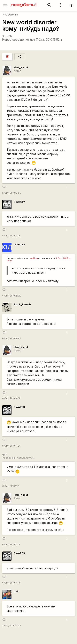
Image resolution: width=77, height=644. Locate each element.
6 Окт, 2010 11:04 (11, 446)
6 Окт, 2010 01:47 (12, 339)
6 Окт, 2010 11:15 (11, 545)
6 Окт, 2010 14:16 (11, 583)
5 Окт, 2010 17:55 (12, 193)
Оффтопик (10, 15)
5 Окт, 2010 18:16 (11, 236)
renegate (20, 244)
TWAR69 (19, 202)
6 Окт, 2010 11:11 (11, 486)
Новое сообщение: (16, 40)
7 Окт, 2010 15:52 (49, 40)
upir (33, 40)
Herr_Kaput (21, 67)
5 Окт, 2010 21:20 (12, 296)
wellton (34, 258)
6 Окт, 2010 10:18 (11, 398)
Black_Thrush (22, 304)
